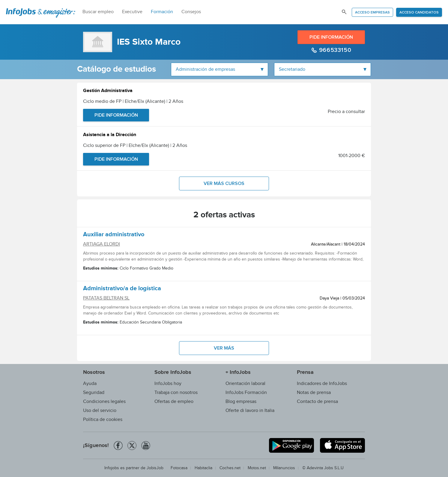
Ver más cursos (224, 183)
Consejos (191, 12)
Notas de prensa (314, 393)
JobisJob (155, 468)
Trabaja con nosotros (176, 393)
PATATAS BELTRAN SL (106, 298)
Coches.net (230, 468)
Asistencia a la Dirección (110, 135)
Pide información (331, 37)
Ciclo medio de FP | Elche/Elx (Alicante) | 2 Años (133, 101)
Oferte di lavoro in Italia (250, 411)
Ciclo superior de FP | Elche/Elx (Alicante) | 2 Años (135, 146)
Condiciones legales (104, 402)
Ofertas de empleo (174, 402)
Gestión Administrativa (108, 91)
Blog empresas (241, 402)
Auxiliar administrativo (114, 235)
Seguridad (94, 393)
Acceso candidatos (419, 13)
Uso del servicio (100, 411)
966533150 (334, 50)
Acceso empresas (372, 13)
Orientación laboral (245, 384)
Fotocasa (179, 468)
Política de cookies (103, 420)
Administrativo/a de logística (122, 289)
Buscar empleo (98, 12)
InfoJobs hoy (168, 384)
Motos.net (257, 468)
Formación (162, 12)
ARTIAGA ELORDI (102, 244)
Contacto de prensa (317, 402)
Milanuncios (284, 468)
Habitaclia (203, 468)
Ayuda (90, 384)
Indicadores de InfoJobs (322, 384)
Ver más (224, 348)
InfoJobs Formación (246, 393)
